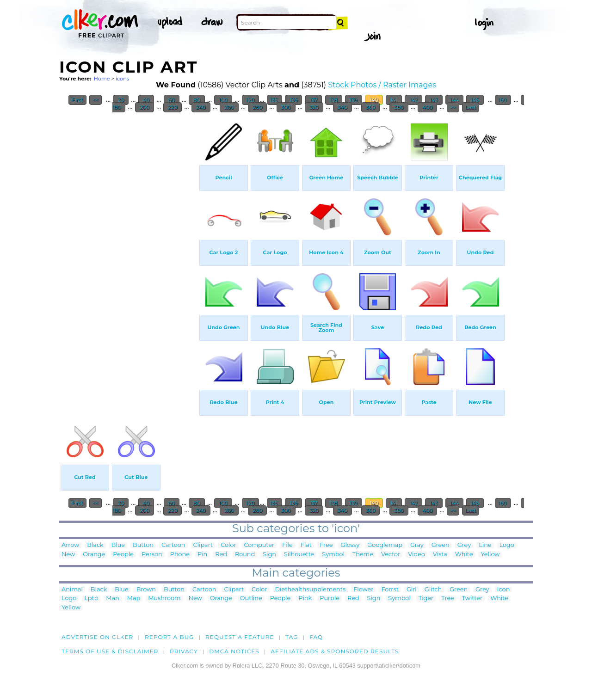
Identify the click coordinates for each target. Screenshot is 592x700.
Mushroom (164, 599)
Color (228, 545)
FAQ (316, 637)
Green (441, 545)
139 (354, 100)
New (68, 555)
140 (374, 100)
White (464, 555)
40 (146, 100)
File (287, 545)
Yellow (490, 555)
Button (143, 545)
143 (434, 100)
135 (275, 100)
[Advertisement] (129, 256)
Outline (251, 599)
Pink (305, 599)
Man (112, 599)
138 (334, 100)
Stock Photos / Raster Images (382, 85)
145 (475, 100)
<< (96, 100)
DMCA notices (234, 651)
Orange (94, 555)
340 (342, 107)
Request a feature (240, 637)
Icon (504, 590)
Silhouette (299, 555)
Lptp (91, 599)
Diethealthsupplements (311, 590)
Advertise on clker (97, 637)
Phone (180, 555)
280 (257, 107)
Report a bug (170, 637)
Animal (72, 590)
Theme (363, 555)
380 (399, 107)
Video (416, 555)
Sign (269, 555)
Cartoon (173, 545)
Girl (412, 590)
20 (121, 100)
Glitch (433, 590)
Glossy (350, 545)
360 (370, 107)
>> (453, 107)
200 (145, 107)
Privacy (184, 651)
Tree (448, 599)
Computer (259, 545)
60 (172, 100)
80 (197, 100)
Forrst (390, 590)
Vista (440, 555)
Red (221, 555)
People (123, 555)
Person (152, 555)
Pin (202, 555)
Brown (146, 590)
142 (413, 100)
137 (314, 100)
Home (102, 79)
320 (314, 107)
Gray (417, 545)
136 (293, 100)
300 (286, 107)
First (77, 100)
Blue (118, 545)
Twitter (472, 599)
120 (251, 100)
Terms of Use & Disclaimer (110, 651)
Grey (464, 545)
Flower (363, 590)
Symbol (333, 555)
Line (485, 545)
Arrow (70, 545)
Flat (306, 545)
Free (326, 545)
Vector (391, 555)
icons (122, 79)
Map (134, 599)
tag (292, 637)
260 (229, 107)
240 (201, 107)
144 (454, 100)
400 (427, 107)
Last (471, 107)
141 (394, 100)
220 (173, 107)
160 (503, 100)
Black (95, 545)
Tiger (426, 599)
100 (223, 100)
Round (245, 555)
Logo (507, 545)
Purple (330, 599)
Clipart (203, 545)
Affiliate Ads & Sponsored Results (335, 651)
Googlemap (385, 545)
